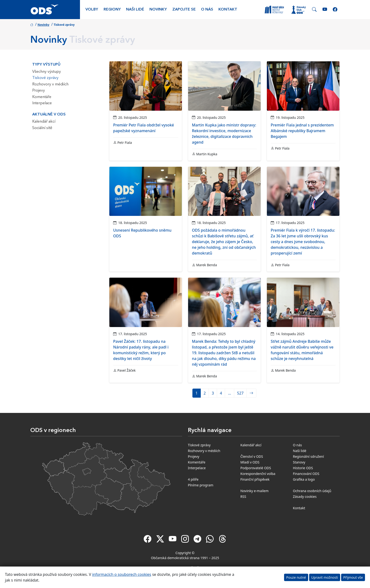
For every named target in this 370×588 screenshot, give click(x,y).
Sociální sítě (42, 128)
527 (240, 393)
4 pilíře (193, 479)
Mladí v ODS (250, 462)
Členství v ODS (252, 456)
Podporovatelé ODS (256, 468)
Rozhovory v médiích (50, 84)
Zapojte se (184, 10)
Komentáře (42, 97)
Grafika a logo (304, 479)
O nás (207, 10)
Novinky (158, 10)
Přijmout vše (353, 577)
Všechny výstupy (47, 72)
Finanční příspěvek (255, 479)
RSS (243, 497)
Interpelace (42, 103)
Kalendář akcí (44, 122)
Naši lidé (135, 10)
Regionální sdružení (308, 456)
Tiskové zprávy (45, 78)
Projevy (39, 91)
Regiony (112, 10)
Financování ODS (306, 474)
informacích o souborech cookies (122, 574)
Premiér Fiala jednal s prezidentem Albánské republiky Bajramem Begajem (302, 131)
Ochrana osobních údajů (312, 491)
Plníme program (201, 485)
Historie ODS (303, 468)
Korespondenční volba (258, 474)
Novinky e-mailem (254, 491)
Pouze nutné (296, 577)
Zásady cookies (305, 497)
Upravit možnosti (325, 577)
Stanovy (299, 462)
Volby (92, 10)
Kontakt (228, 10)
